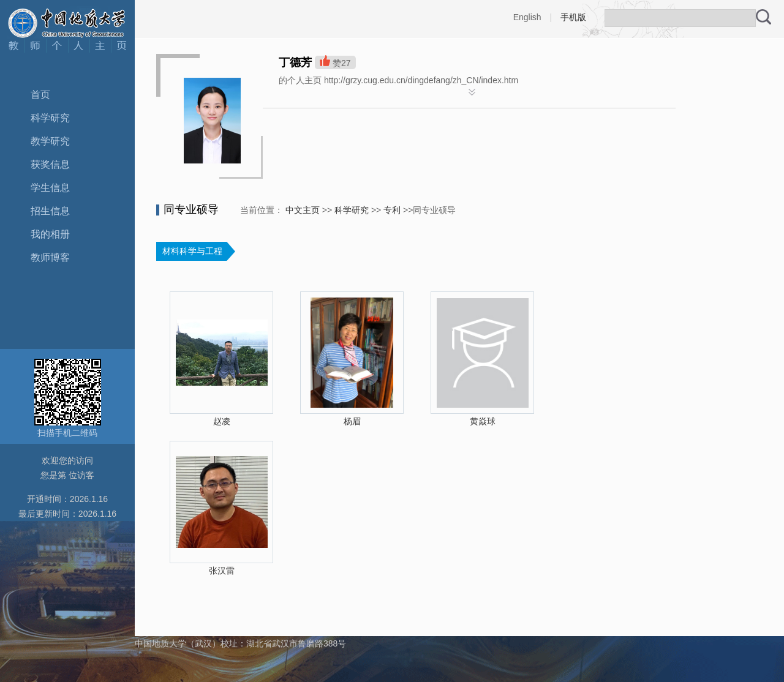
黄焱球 (483, 421)
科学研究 (50, 118)
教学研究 (50, 141)
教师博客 (50, 257)
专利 (392, 210)
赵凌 (222, 421)
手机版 (573, 17)
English (527, 17)
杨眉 (352, 421)
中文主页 (303, 210)
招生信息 (50, 211)
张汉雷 (222, 571)
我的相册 (50, 234)
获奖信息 (50, 164)
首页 (40, 95)
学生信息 (50, 188)
